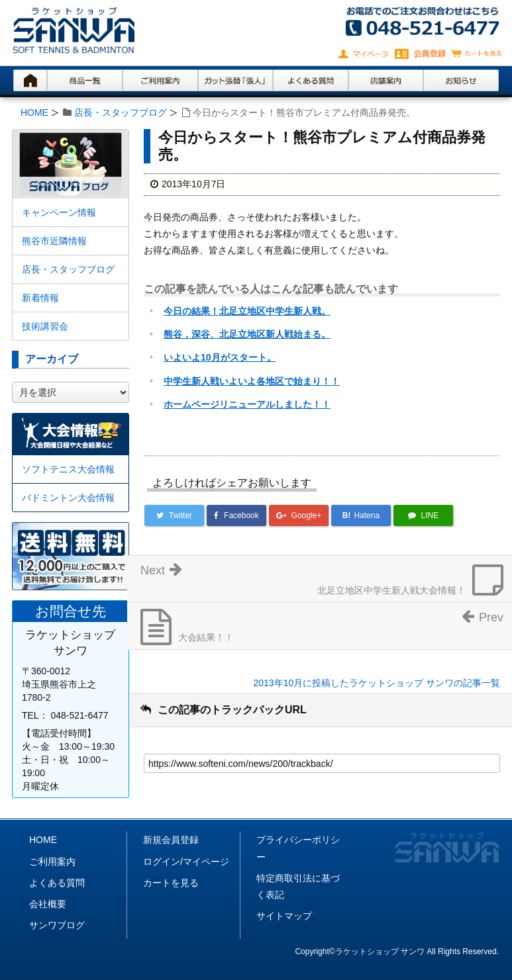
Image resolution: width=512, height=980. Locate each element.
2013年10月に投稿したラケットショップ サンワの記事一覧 (377, 683)
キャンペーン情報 (59, 212)
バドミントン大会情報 (68, 498)
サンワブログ (57, 925)
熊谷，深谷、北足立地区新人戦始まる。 (247, 334)
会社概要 (48, 904)
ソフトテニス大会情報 (68, 469)
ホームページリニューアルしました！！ (247, 404)
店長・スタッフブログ (121, 112)
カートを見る (171, 883)
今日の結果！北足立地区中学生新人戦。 (247, 311)
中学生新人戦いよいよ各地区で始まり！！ (252, 381)
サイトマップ (284, 916)
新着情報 (40, 298)
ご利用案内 (52, 862)
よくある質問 (57, 883)
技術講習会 (45, 326)
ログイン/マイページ (186, 862)
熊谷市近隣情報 (54, 241)
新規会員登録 (171, 840)
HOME (34, 112)
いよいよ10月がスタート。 (220, 357)
